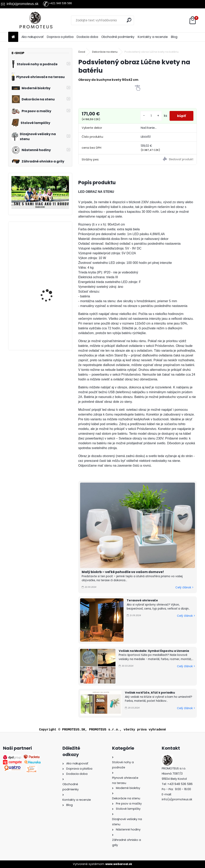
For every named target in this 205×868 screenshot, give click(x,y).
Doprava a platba (60, 37)
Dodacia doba (87, 37)
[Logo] (36, 20)
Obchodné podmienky (118, 37)
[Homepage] (13, 37)
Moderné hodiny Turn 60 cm (52, 281)
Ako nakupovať (33, 37)
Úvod (82, 52)
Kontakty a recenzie (153, 37)
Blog (174, 37)
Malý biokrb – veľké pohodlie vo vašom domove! (123, 572)
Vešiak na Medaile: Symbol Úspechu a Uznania (154, 651)
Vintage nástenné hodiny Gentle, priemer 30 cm (50, 244)
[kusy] (150, 116)
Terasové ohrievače (142, 600)
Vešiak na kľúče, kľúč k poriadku (150, 693)
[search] (129, 20)
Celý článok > (184, 587)
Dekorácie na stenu (105, 52)
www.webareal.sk (119, 864)
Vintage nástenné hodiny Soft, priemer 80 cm (51, 325)
